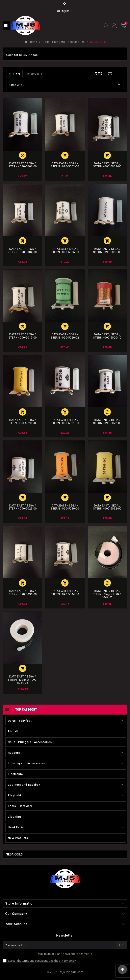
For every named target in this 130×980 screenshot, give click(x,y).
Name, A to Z (65, 85)
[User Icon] (114, 25)
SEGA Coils (14, 854)
